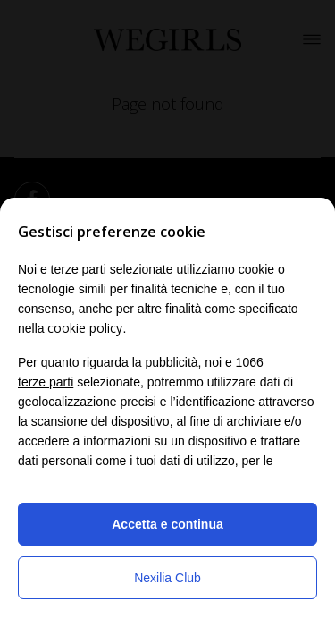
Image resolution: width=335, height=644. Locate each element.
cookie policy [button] (85, 328)
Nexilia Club (167, 578)
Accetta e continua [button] (167, 524)
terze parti (46, 382)
